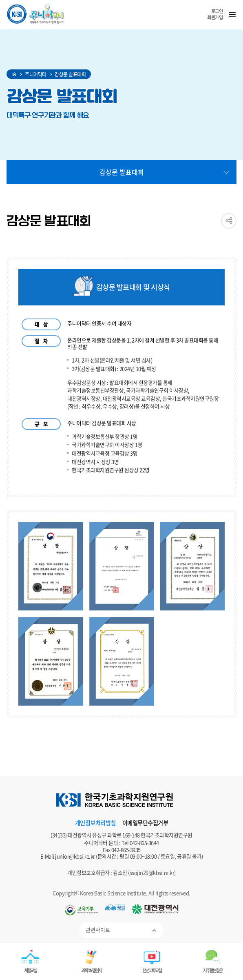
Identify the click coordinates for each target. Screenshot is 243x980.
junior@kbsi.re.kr (75, 856)
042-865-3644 (144, 843)
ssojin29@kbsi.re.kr (152, 872)
